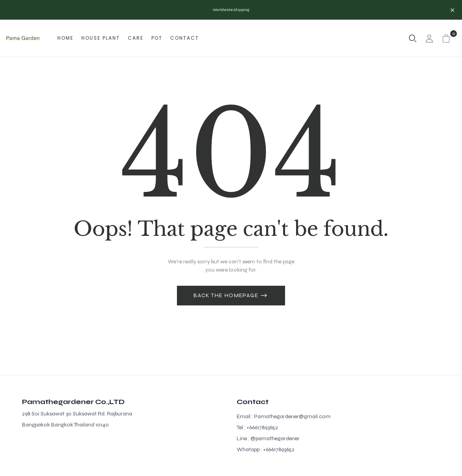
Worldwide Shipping (231, 10)
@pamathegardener (275, 438)
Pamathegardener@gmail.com (292, 416)
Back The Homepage (227, 295)
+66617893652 (262, 427)
